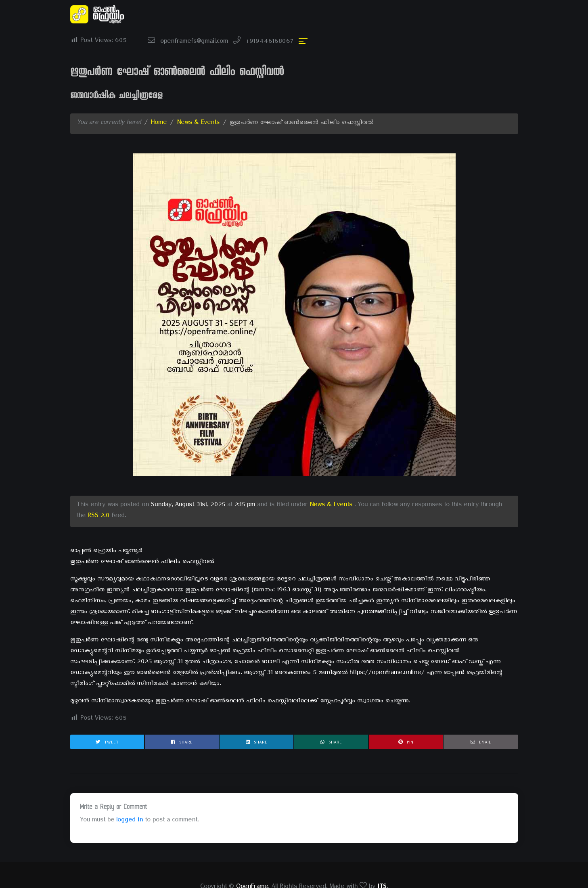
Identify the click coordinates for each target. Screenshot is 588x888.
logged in (130, 796)
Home (159, 99)
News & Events (198, 99)
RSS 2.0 (98, 492)
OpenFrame (252, 863)
